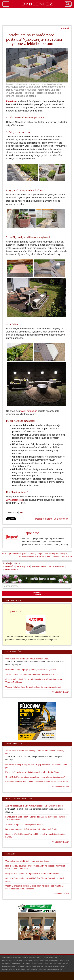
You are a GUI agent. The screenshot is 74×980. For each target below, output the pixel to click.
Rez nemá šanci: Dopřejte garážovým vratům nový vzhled (31, 670)
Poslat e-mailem (44, 519)
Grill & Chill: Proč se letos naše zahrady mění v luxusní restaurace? (35, 777)
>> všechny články (60, 692)
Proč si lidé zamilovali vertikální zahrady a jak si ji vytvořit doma (33, 772)
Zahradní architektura (42, 566)
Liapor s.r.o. (31, 533)
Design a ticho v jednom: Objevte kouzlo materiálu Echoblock (32, 873)
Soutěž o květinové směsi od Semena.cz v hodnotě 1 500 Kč (32, 674)
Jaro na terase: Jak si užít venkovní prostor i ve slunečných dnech (34, 806)
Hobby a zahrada (11, 569)
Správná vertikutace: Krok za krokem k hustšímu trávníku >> (45, 556)
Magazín (10, 854)
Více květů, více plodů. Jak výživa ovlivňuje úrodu (27, 659)
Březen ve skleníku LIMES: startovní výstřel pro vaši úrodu (31, 829)
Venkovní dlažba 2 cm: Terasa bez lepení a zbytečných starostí (33, 687)
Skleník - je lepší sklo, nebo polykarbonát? (24, 824)
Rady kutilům (9, 566)
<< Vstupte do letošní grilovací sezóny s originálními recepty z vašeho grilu (35, 554)
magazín (66, 28)
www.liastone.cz (29, 411)
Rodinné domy (60, 566)
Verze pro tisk (61, 519)
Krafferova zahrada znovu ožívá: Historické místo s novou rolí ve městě (37, 782)
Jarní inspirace (23, 566)
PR (21, 512)
